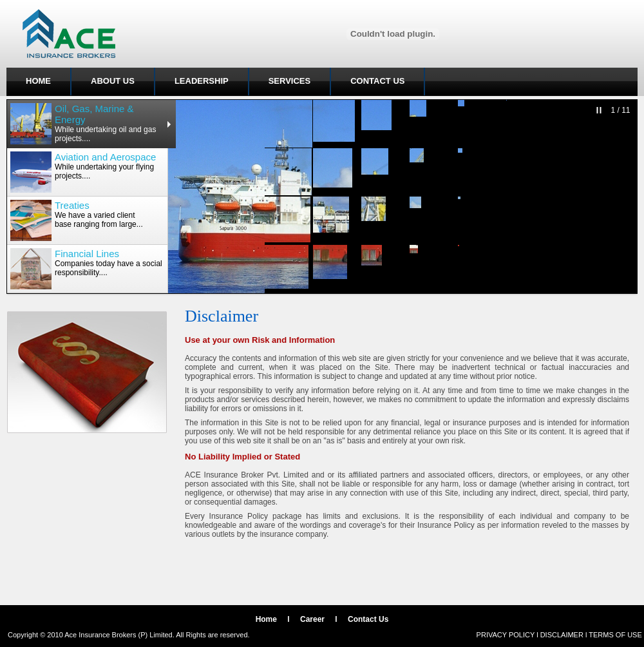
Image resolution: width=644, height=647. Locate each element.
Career (312, 619)
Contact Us (368, 619)
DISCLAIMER (562, 635)
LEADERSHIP (202, 81)
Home (266, 619)
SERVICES (290, 81)
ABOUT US (113, 81)
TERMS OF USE (615, 635)
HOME (38, 81)
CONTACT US (377, 81)
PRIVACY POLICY (506, 635)
